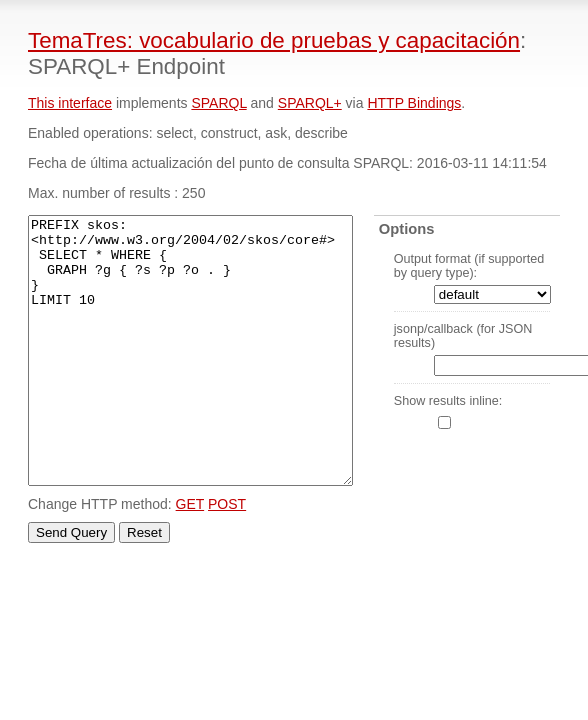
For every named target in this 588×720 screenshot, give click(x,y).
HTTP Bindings (414, 103)
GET (190, 504)
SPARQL (218, 103)
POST (227, 504)
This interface (70, 103)
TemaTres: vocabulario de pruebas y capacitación (274, 40)
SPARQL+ (310, 103)
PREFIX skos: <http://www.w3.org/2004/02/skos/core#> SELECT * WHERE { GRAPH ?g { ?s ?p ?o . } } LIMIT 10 (190, 350)
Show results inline (446, 401)
